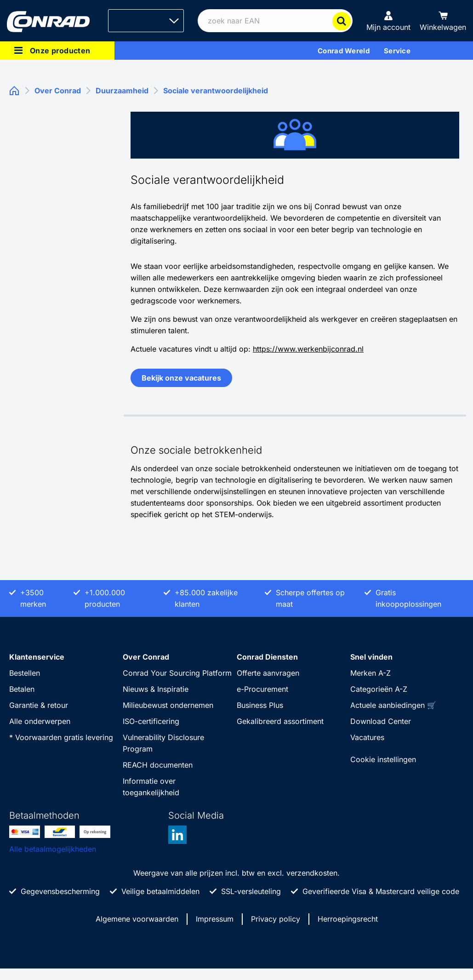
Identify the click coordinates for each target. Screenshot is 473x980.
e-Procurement (262, 689)
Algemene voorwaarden (137, 919)
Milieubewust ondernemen (168, 705)
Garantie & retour (39, 705)
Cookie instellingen (383, 759)
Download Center (381, 721)
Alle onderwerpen (40, 721)
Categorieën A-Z (379, 689)
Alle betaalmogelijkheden (53, 849)
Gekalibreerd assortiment (280, 721)
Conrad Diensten (267, 657)
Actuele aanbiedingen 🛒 (393, 705)
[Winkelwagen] (443, 21)
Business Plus (260, 705)
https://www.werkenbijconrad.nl (308, 349)
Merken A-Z (370, 673)
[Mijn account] (388, 21)
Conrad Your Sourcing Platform (177, 673)
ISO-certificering (151, 721)
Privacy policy (276, 919)
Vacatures (367, 737)
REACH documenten (158, 765)
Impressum (215, 919)
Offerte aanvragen (268, 673)
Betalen (22, 689)
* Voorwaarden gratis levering (61, 737)
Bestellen (25, 673)
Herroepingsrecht (348, 919)
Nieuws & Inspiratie (156, 689)
